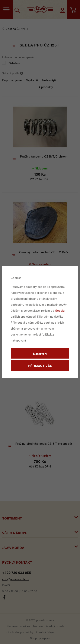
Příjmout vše (40, 365)
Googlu (60, 310)
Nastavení (40, 353)
